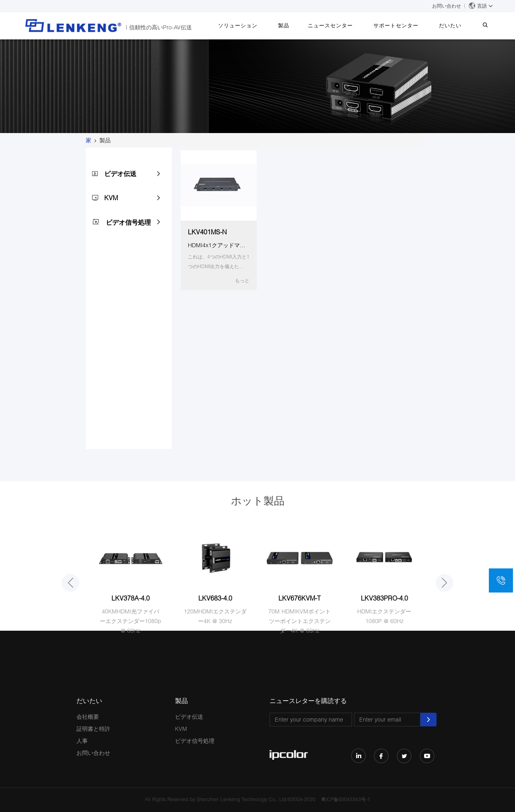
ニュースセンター (344, 25)
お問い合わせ (447, 6)
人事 (82, 741)
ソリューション (260, 25)
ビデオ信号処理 (128, 222)
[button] (70, 583)
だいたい (456, 25)
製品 (302, 25)
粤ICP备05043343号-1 (346, 799)
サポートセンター (406, 25)
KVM (111, 198)
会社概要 (88, 717)
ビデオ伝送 (120, 173)
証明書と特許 (93, 729)
